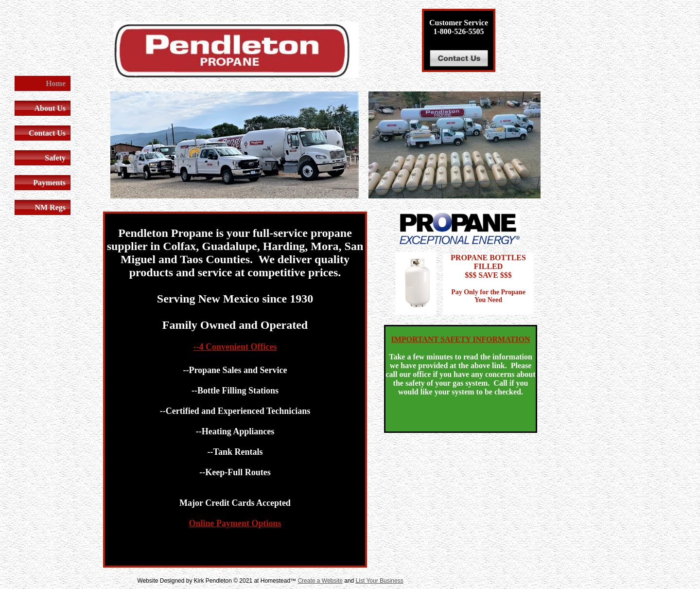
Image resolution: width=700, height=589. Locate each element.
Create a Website (320, 581)
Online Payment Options (235, 523)
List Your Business (380, 581)
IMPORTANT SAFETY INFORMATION (461, 339)
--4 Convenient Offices (235, 347)
